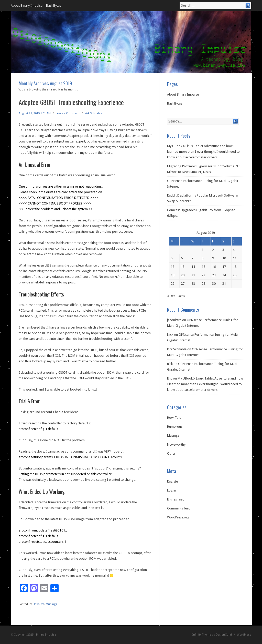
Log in (172, 490)
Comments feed (179, 508)
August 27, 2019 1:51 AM (35, 113)
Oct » (181, 296)
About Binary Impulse (27, 6)
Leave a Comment (68, 113)
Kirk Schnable (93, 113)
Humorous (175, 427)
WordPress (244, 635)
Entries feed (176, 499)
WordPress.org (178, 517)
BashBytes (54, 6)
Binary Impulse (46, 635)
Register (173, 481)
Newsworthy (176, 444)
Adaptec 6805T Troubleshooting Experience (71, 102)
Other (171, 453)
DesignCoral (224, 635)
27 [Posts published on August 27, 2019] (183, 284)
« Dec (171, 296)
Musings (51, 604)
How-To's (39, 604)
